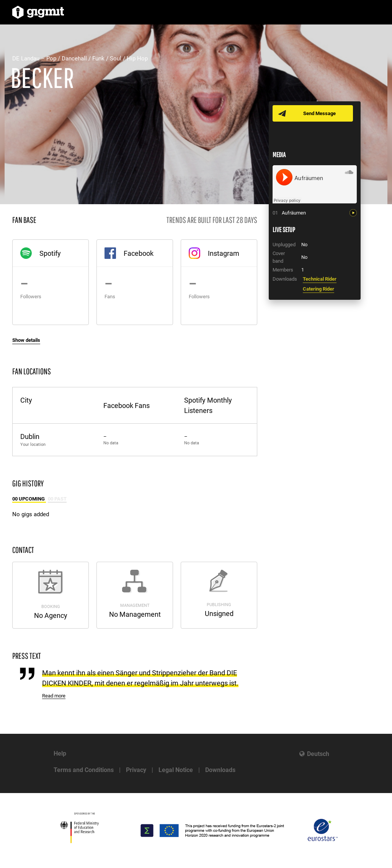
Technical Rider (320, 279)
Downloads (220, 770)
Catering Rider (318, 289)
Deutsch (318, 754)
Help (60, 753)
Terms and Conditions (84, 770)
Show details (26, 340)
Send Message (319, 113)
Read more (54, 696)
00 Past (57, 499)
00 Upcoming (29, 499)
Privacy (136, 770)
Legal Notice (176, 770)
